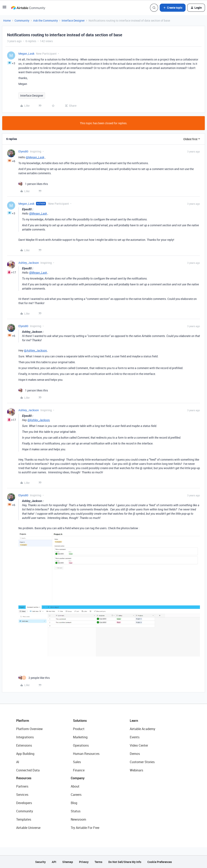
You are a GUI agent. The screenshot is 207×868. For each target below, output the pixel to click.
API (54, 862)
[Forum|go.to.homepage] (28, 8)
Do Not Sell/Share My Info (125, 862)
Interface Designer (73, 20)
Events (135, 737)
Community (22, 20)
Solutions (80, 721)
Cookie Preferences (160, 862)
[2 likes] (34, 678)
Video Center (139, 745)
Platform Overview (29, 729)
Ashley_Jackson (29, 263)
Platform (23, 721)
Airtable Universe (28, 828)
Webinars (136, 770)
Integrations (25, 737)
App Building (25, 754)
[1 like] (33, 184)
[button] (4, 8)
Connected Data (28, 770)
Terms (98, 862)
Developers (24, 803)
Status (76, 811)
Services (22, 795)
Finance (79, 770)
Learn (134, 721)
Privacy (84, 862)
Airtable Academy (143, 729)
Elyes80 (23, 151)
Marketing (80, 737)
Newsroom (78, 819)
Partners (22, 786)
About (75, 786)
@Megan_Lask (35, 157)
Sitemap (68, 862)
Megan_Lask (26, 54)
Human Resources (86, 754)
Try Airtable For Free (85, 828)
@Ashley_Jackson (35, 350)
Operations (81, 745)
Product (79, 729)
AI (18, 762)
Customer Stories (142, 762)
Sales (77, 762)
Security (40, 862)
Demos (135, 754)
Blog (74, 803)
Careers (76, 795)
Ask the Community (45, 20)
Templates (24, 819)
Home (7, 20)
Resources (24, 778)
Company (78, 778)
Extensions (24, 745)
